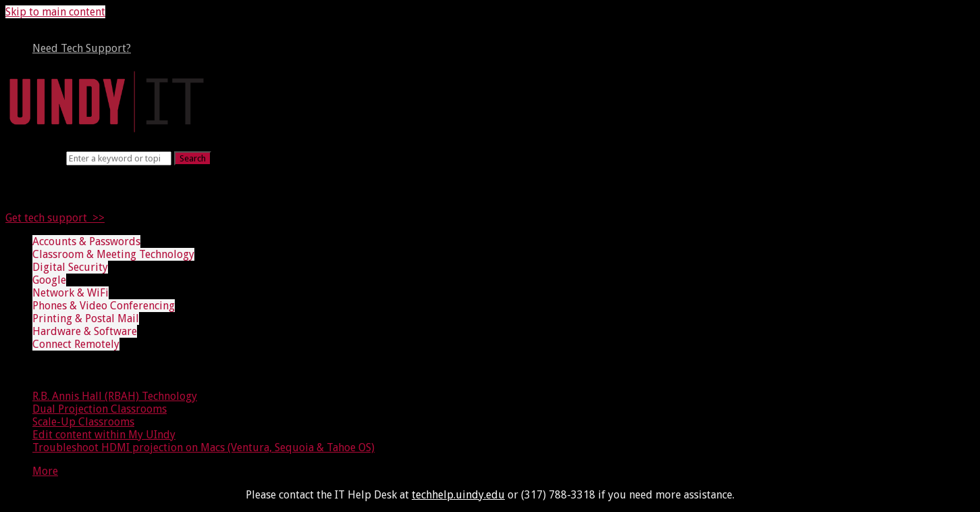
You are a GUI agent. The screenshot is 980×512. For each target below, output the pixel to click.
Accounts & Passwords (86, 241)
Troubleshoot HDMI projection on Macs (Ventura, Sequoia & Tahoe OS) (203, 447)
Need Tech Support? (82, 48)
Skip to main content (55, 12)
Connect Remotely (76, 344)
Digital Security (70, 267)
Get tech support (46, 218)
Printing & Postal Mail (86, 318)
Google (49, 280)
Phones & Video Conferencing (104, 306)
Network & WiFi (71, 293)
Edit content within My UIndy (104, 435)
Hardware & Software (85, 331)
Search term (34, 158)
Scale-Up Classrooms (83, 422)
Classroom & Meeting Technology (113, 254)
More (45, 471)
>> (96, 218)
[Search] (119, 158)
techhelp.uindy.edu (458, 495)
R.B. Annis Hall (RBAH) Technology (115, 396)
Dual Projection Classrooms (100, 409)
